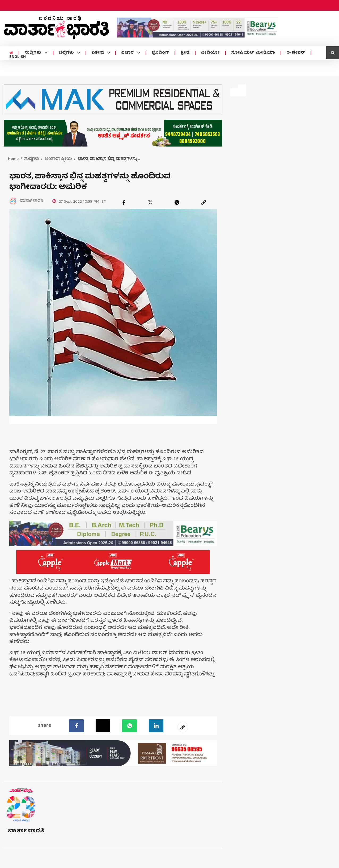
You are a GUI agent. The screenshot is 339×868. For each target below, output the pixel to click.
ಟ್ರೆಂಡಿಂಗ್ (160, 53)
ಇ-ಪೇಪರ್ (296, 53)
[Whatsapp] (130, 726)
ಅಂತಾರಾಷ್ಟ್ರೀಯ (58, 159)
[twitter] (150, 202)
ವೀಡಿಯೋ (210, 53)
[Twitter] (103, 726)
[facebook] (124, 202)
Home (13, 159)
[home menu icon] (11, 53)
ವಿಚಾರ (128, 53)
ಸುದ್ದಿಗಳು (34, 53)
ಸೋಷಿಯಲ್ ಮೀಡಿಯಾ (253, 53)
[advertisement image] (198, 28)
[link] (204, 202)
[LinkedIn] (156, 726)
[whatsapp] (177, 202)
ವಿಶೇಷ (98, 53)
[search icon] (333, 53)
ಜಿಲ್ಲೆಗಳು (67, 53)
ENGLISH (18, 57)
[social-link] (183, 727)
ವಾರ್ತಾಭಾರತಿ (26, 831)
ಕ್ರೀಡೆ (185, 53)
